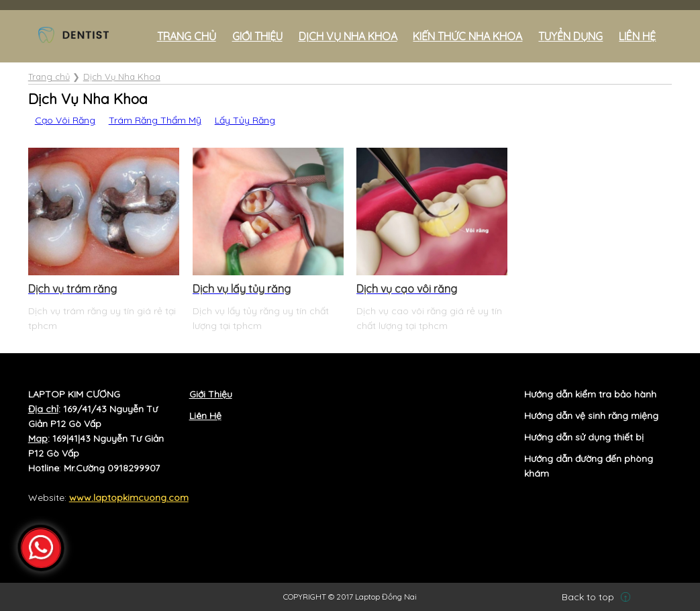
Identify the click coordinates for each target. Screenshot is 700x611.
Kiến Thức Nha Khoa (467, 36)
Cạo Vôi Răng (65, 120)
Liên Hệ (205, 416)
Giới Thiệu (257, 36)
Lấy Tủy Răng (245, 120)
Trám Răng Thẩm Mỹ (155, 120)
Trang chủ (187, 36)
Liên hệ (637, 36)
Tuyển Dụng (570, 36)
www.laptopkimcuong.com (129, 498)
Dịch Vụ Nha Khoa (348, 36)
